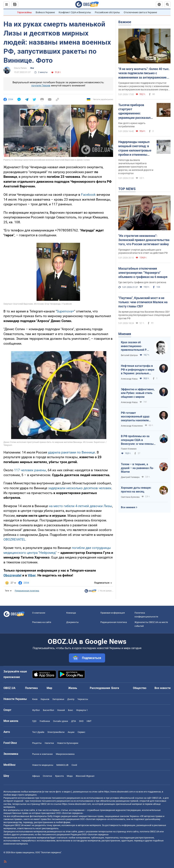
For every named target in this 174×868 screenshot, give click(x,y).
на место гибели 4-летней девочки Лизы (80, 506)
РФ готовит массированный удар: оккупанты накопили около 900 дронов (135, 417)
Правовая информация (113, 613)
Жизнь (73, 688)
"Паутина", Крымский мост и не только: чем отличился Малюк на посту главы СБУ (143, 302)
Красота (59, 776)
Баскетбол (49, 710)
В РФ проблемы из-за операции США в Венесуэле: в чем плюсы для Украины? (137, 440)
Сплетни (47, 776)
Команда (71, 613)
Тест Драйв (38, 732)
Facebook (88, 195)
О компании (39, 613)
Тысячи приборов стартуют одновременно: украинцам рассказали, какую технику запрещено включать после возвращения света (136, 111)
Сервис (81, 732)
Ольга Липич (20, 68)
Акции (71, 732)
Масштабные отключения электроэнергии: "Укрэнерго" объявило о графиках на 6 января (143, 273)
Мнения (125, 334)
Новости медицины (43, 765)
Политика (31, 688)
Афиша (36, 776)
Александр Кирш (129, 379)
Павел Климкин (129, 449)
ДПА (74, 721)
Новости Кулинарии (68, 743)
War (32, 68)
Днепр (71, 699)
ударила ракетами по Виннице (71, 452)
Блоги (115, 688)
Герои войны (25, 12)
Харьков (45, 699)
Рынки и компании (42, 754)
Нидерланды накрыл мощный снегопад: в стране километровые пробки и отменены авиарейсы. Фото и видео (135, 148)
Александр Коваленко (132, 426)
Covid (74, 765)
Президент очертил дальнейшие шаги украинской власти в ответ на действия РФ (143, 251)
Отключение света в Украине (140, 12)
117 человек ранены (30, 470)
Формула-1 (82, 710)
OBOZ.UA (157, 798)
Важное (125, 22)
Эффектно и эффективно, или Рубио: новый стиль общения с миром (138, 393)
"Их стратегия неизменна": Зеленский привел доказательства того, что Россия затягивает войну (144, 240)
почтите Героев (41, 86)
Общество (140, 688)
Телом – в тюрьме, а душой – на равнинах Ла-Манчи (137, 468)
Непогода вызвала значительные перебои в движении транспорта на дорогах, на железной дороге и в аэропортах (136, 167)
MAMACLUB (62, 765)
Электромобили (56, 732)
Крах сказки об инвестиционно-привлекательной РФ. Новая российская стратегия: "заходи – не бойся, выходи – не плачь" (135, 346)
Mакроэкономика (65, 754)
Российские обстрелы (107, 12)
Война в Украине (45, 12)
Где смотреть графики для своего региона (142, 282)
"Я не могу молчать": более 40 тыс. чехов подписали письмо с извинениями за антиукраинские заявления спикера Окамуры (144, 73)
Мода (70, 776)
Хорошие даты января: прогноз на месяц (136, 490)
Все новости (163, 688)
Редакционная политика (27, 591)
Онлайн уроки (61, 721)
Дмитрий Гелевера (130, 477)
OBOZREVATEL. (15, 539)
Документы (72, 622)
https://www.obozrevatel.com (118, 792)
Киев (35, 699)
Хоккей (61, 710)
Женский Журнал (85, 776)
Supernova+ (65, 311)
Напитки (49, 743)
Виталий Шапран (129, 355)
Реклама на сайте (42, 622)
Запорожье (58, 699)
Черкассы (83, 699)
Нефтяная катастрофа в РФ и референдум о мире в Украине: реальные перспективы (138, 370)
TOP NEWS (127, 189)
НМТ (89, 721)
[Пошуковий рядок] (167, 4)
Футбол (36, 710)
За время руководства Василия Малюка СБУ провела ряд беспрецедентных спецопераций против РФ (144, 315)
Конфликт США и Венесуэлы (75, 12)
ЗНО (81, 721)
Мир (49, 688)
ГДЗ (34, 721)
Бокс (71, 710)
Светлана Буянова (130, 497)
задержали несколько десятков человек (80, 488)
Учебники (45, 721)
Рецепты (37, 743)
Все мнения (128, 507)
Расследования (100, 688)
